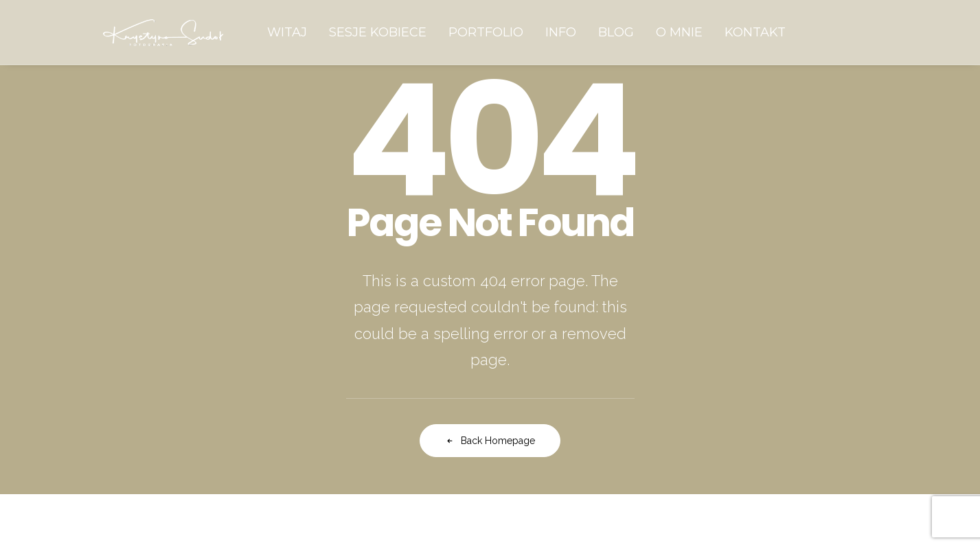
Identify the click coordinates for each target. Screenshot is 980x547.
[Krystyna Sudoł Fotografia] (163, 32)
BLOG (616, 32)
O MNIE (679, 32)
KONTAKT (755, 32)
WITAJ (287, 32)
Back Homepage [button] (490, 441)
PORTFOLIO (486, 32)
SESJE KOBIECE (378, 32)
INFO (561, 32)
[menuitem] (287, 32)
